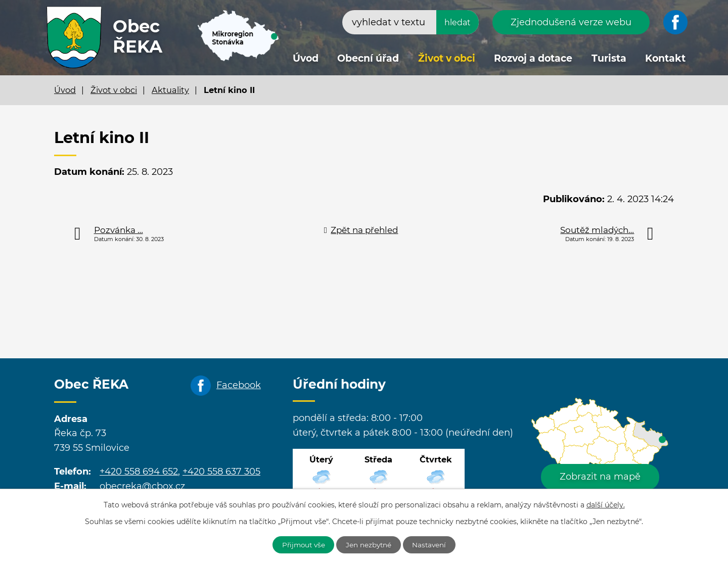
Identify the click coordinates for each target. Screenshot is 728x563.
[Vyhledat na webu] (411, 22)
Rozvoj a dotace (533, 58)
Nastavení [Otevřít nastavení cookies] (434, 544)
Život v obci (447, 58)
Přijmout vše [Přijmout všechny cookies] (300, 544)
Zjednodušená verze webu (571, 22)
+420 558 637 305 (221, 472)
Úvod (306, 58)
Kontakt (665, 58)
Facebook (239, 385)
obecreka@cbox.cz (142, 486)
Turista (609, 58)
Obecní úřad (368, 58)
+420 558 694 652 (139, 472)
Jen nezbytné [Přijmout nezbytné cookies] (370, 544)
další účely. (606, 504)
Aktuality (170, 90)
